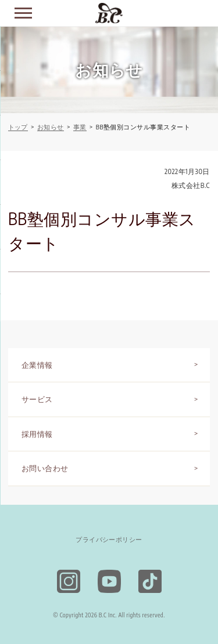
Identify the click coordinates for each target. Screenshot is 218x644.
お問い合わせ (45, 468)
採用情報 (37, 434)
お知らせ (51, 127)
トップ (18, 127)
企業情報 (37, 365)
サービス (37, 399)
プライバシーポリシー (109, 540)
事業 (80, 127)
